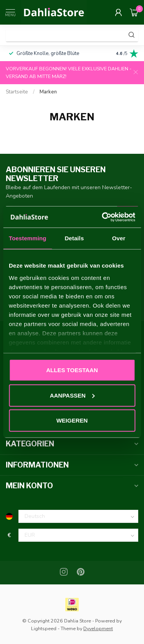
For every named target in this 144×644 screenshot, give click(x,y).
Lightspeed (44, 628)
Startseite (17, 92)
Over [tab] (119, 238)
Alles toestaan (72, 370)
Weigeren (72, 420)
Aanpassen (72, 395)
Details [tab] (74, 238)
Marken (48, 92)
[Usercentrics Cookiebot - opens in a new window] (103, 217)
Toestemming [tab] (28, 238)
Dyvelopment (98, 628)
